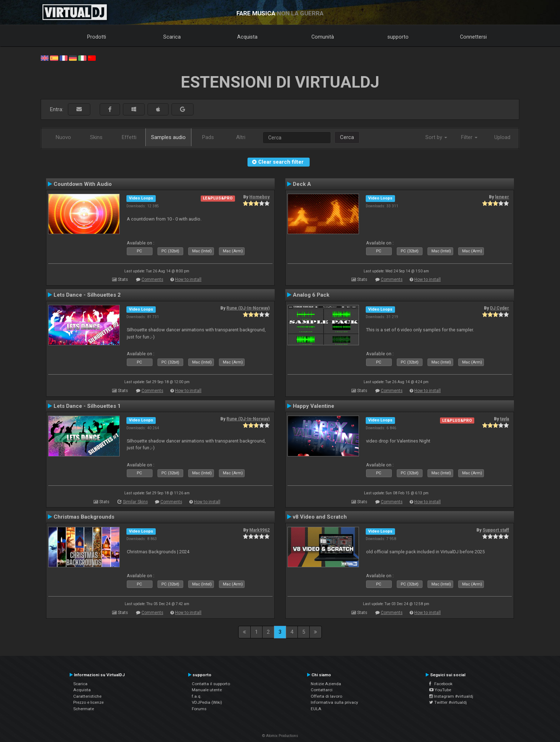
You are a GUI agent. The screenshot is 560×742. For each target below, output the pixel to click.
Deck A (302, 184)
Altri (241, 137)
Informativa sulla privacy (334, 702)
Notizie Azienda (326, 684)
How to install (188, 280)
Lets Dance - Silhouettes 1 (87, 406)
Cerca (347, 137)
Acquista (247, 37)
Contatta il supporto (211, 684)
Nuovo (63, 137)
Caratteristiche (87, 696)
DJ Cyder (499, 308)
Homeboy (259, 197)
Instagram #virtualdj (451, 696)
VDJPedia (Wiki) (207, 702)
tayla (504, 419)
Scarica (172, 37)
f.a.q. (197, 696)
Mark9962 (259, 530)
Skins (96, 137)
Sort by (436, 137)
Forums (199, 709)
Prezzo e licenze (88, 702)
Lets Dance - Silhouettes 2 (87, 295)
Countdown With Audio (83, 184)
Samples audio (168, 137)
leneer (502, 197)
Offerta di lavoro (326, 696)
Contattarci (322, 690)
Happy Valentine (314, 406)
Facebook (441, 684)
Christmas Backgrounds (84, 517)
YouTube (440, 690)
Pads (208, 137)
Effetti (129, 137)
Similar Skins (135, 502)
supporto (398, 37)
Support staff (496, 530)
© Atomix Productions (280, 736)
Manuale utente (207, 690)
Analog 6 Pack (311, 295)
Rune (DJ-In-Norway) (248, 308)
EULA (316, 709)
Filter (469, 137)
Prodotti (97, 37)
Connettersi (473, 37)
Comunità (323, 37)
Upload (502, 137)
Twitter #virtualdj (448, 702)
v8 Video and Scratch (320, 517)
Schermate (84, 709)
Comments (152, 280)
